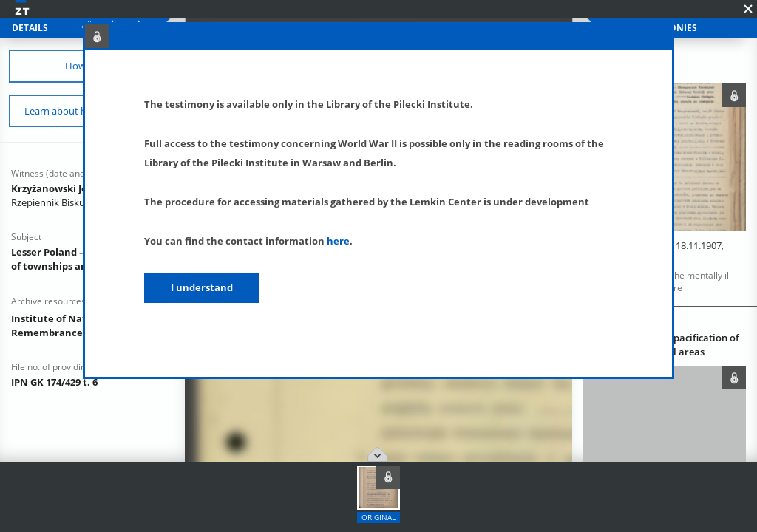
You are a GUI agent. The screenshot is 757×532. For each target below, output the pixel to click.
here (338, 241)
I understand (202, 287)
